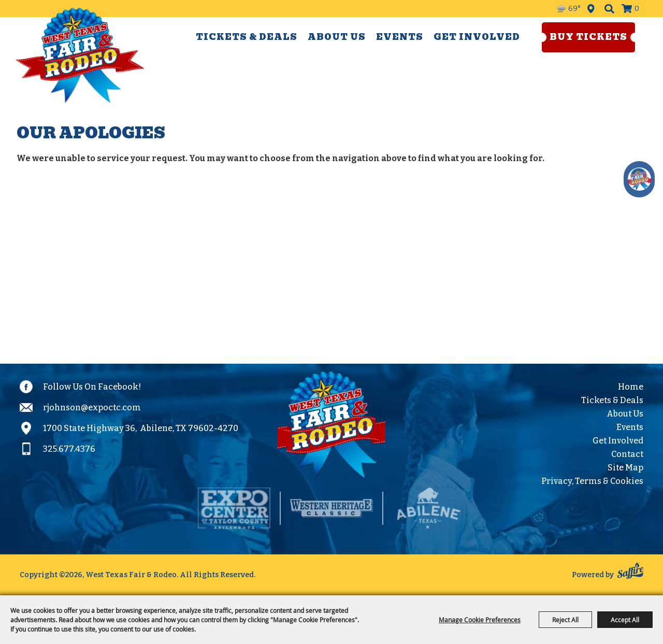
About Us (337, 37)
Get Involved (477, 37)
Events (400, 37)
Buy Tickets (588, 37)
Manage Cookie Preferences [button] (480, 620)
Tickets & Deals (247, 37)
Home (631, 387)
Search (609, 9)
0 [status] (637, 9)
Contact (627, 454)
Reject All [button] (565, 620)
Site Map (625, 468)
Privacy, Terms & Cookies (592, 481)
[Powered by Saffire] (630, 572)
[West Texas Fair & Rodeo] (80, 55)
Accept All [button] (625, 620)
